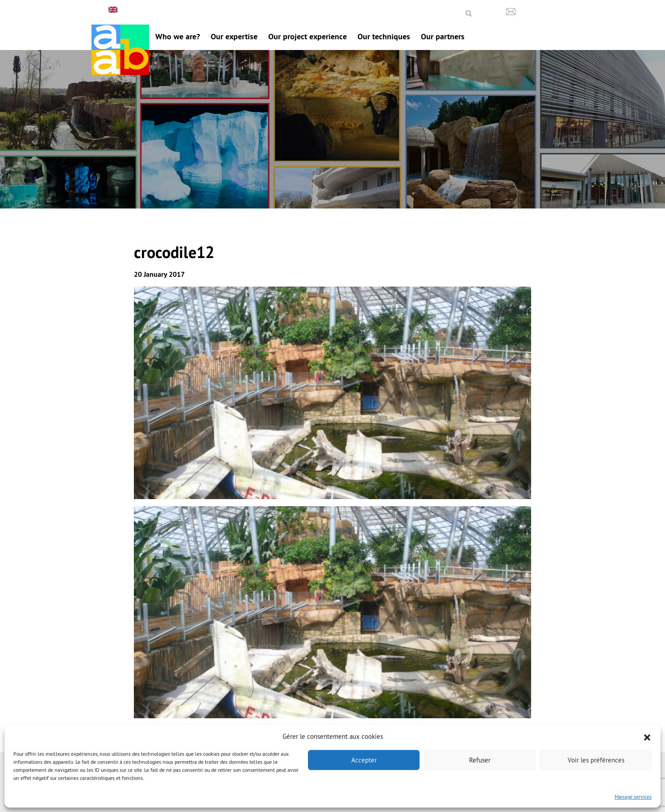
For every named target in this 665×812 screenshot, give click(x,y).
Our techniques (384, 36)
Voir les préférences (596, 760)
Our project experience (308, 36)
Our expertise (234, 36)
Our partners (443, 36)
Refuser (480, 760)
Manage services (633, 797)
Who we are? (178, 36)
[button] (647, 737)
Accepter (364, 760)
